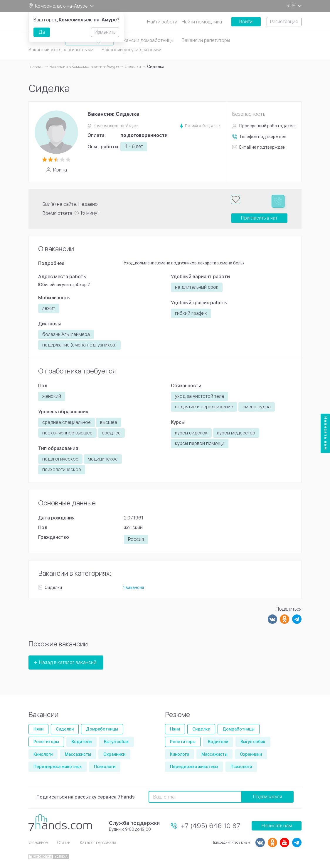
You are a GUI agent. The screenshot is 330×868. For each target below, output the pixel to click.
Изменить (105, 32)
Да (42, 32)
